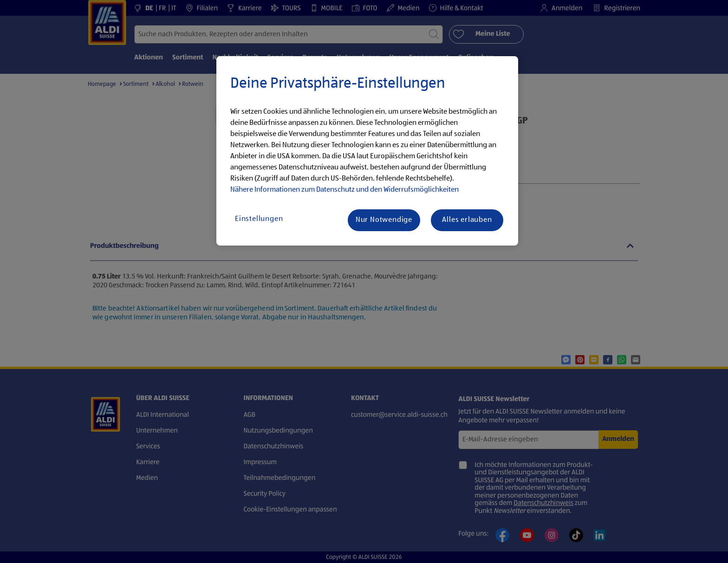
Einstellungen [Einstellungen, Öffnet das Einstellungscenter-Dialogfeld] (259, 219)
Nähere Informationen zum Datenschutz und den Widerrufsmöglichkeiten (344, 190)
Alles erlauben (467, 220)
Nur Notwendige (384, 220)
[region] (367, 151)
